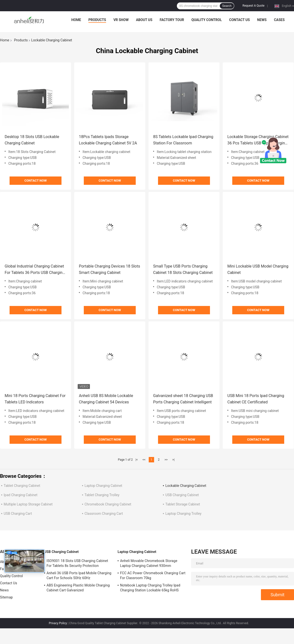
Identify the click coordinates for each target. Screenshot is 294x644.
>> (166, 460)
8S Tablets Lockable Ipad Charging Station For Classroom (183, 140)
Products (97, 20)
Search (227, 6)
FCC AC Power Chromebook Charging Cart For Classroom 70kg (153, 575)
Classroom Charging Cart (104, 514)
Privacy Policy (58, 623)
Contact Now (35, 181)
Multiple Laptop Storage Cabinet (28, 504)
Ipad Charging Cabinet (21, 495)
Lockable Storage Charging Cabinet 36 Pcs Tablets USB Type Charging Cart (258, 140)
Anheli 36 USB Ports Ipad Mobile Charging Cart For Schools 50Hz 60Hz (79, 575)
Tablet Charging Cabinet (22, 486)
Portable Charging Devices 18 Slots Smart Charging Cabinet (110, 269)
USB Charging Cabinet (182, 495)
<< (144, 460)
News (262, 20)
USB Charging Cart (18, 514)
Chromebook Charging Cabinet (108, 504)
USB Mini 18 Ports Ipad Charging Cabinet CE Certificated (256, 399)
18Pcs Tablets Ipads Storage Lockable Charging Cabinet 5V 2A (108, 140)
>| (173, 460)
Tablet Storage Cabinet (183, 504)
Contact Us (239, 20)
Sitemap (6, 597)
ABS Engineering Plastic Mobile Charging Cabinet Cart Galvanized (78, 588)
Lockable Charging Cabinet (186, 486)
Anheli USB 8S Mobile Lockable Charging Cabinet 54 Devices (106, 399)
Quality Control (207, 20)
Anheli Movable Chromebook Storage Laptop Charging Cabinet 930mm (149, 563)
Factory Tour (172, 20)
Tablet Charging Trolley (102, 495)
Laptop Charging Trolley (183, 514)
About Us (144, 20)
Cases (279, 20)
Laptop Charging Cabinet (103, 486)
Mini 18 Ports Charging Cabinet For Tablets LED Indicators (35, 399)
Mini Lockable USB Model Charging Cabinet (258, 269)
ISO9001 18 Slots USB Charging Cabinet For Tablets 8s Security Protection (77, 563)
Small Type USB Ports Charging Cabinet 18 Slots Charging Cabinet (183, 269)
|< (137, 460)
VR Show (121, 20)
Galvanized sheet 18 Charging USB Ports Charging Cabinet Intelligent (183, 399)
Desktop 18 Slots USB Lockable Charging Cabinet (32, 140)
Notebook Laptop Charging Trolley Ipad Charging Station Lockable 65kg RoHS (150, 588)
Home (76, 20)
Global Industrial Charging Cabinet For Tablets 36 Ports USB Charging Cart (35, 270)
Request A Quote (253, 6)
